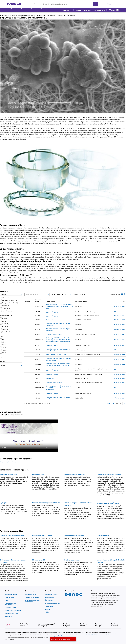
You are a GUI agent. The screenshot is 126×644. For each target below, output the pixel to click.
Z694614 (37, 350)
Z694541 (37, 324)
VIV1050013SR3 (39, 388)
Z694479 (37, 382)
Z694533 (37, 330)
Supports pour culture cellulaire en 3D (66, 15)
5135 (36, 378)
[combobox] (64, 4)
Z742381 (37, 320)
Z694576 (37, 334)
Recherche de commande (83, 10)
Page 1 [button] (111, 403)
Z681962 (37, 316)
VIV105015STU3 (39, 306)
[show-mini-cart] (114, 10)
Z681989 (37, 370)
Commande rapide (99, 10)
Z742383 (37, 393)
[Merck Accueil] (14, 4)
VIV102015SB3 (39, 340)
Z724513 (37, 355)
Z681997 (37, 374)
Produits (7, 15)
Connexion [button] (68, 10)
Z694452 (37, 359)
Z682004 (37, 312)
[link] (14, 594)
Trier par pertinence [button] (59, 294)
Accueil (2, 15)
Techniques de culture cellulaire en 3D (46, 15)
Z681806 (37, 345)
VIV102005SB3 (39, 365)
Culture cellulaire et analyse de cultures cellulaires (23, 15)
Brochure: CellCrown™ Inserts (9, 462)
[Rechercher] (95, 4)
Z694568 (37, 398)
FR (109, 4)
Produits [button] (33, 4)
